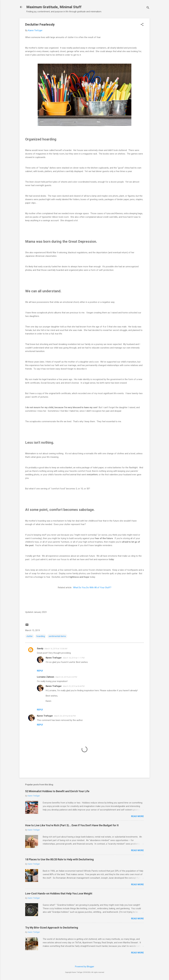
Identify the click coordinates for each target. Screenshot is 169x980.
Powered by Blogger (85, 967)
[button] (142, 25)
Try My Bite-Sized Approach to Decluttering (52, 928)
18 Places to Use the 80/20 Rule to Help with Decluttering (59, 859)
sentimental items (57, 636)
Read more (137, 816)
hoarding (41, 636)
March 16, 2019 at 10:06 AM (56, 649)
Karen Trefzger (54, 658)
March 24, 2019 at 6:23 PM (66, 677)
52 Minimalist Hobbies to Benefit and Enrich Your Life (57, 791)
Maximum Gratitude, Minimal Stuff (54, 7)
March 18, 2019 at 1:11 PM (74, 658)
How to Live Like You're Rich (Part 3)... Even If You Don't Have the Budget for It (72, 825)
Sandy (40, 649)
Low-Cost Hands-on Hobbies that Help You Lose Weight (59, 893)
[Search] (148, 8)
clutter (30, 636)
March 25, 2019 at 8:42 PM (65, 716)
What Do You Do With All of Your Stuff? (92, 588)
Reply (40, 671)
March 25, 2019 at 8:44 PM (74, 686)
